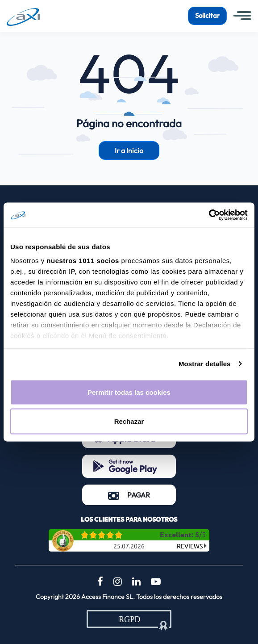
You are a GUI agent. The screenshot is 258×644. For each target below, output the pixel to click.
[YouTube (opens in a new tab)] (156, 581)
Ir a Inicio (129, 151)
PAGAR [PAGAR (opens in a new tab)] (142, 494)
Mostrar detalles (205, 364)
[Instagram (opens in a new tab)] (118, 581)
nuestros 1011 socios (83, 261)
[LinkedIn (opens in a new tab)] (136, 581)
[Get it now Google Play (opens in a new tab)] (129, 466)
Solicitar (207, 15)
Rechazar (129, 421)
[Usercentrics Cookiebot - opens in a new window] (209, 215)
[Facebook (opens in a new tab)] (100, 581)
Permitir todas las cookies (129, 392)
